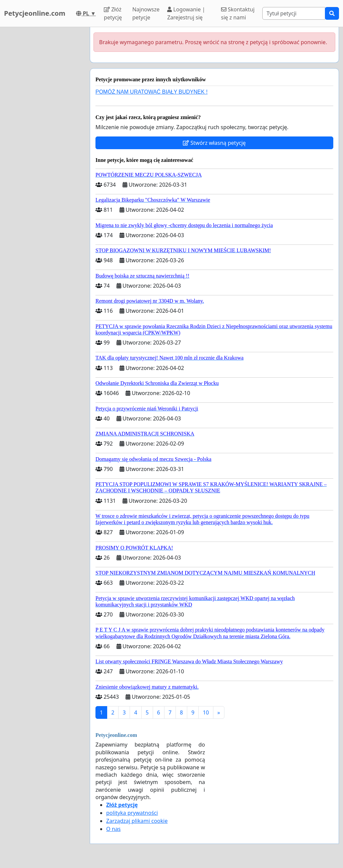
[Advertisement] (43, 127)
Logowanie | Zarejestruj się (186, 13)
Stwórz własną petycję (214, 143)
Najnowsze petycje (146, 13)
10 (206, 712)
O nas (113, 829)
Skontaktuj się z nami (238, 13)
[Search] (294, 13)
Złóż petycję (113, 13)
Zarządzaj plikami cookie (137, 821)
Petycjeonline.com (35, 13)
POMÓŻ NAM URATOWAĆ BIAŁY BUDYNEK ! (152, 92)
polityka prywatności (132, 813)
